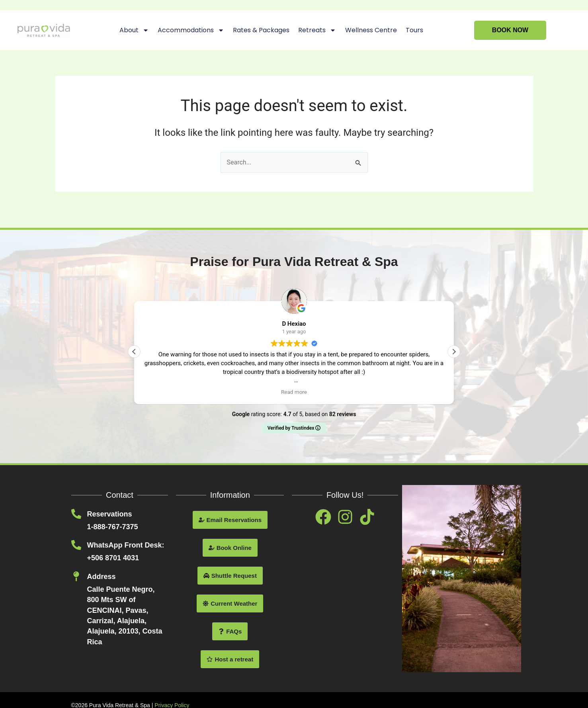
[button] (454, 352)
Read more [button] (294, 392)
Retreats (317, 30)
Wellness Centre (371, 30)
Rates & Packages (261, 30)
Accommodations (191, 30)
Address (102, 577)
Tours (414, 30)
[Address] (76, 576)
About (134, 30)
